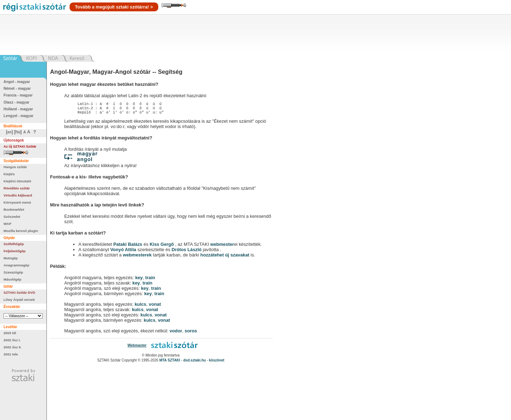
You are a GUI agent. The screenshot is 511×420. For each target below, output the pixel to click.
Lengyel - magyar (18, 116)
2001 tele (11, 354)
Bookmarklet (14, 209)
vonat (155, 306)
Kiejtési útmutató (17, 181)
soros (191, 333)
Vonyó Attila (123, 252)
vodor (176, 333)
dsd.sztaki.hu (195, 362)
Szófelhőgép (14, 244)
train (150, 280)
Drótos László (186, 252)
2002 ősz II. (13, 347)
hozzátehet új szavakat (225, 257)
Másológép (12, 279)
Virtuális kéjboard (18, 195)
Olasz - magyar (17, 102)
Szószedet (12, 217)
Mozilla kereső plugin (21, 231)
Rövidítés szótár (17, 188)
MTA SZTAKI (170, 362)
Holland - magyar (18, 109)
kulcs (140, 306)
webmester (222, 246)
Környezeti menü (17, 202)
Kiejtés (9, 174)
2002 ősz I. (12, 340)
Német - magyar (17, 89)
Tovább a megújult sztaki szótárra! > (114, 7)
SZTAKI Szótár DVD (19, 292)
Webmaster (137, 347)
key (139, 280)
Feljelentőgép (15, 251)
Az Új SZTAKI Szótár (20, 146)
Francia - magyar (18, 95)
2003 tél (10, 333)
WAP (7, 224)
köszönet (217, 362)
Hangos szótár (15, 167)
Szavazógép (13, 272)
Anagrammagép (17, 265)
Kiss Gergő (163, 246)
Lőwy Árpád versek (19, 300)
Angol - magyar (17, 82)
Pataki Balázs (128, 246)
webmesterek (137, 257)
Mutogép (11, 258)
